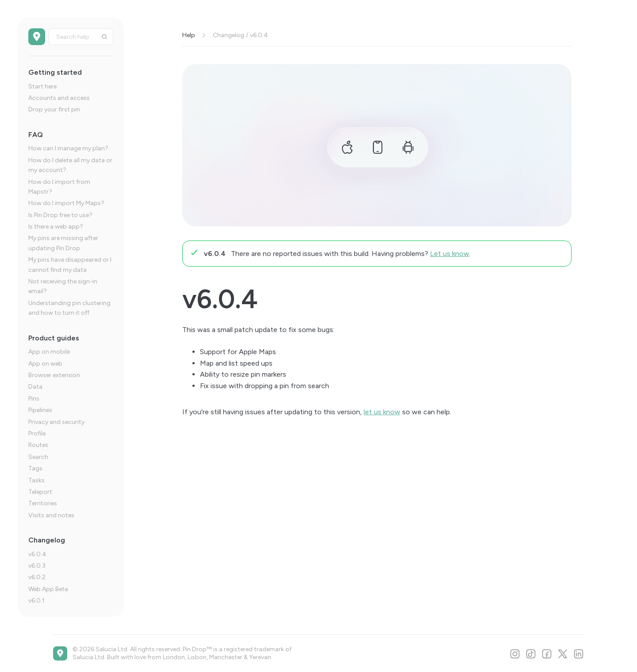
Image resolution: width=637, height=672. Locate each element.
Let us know (450, 254)
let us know (382, 412)
